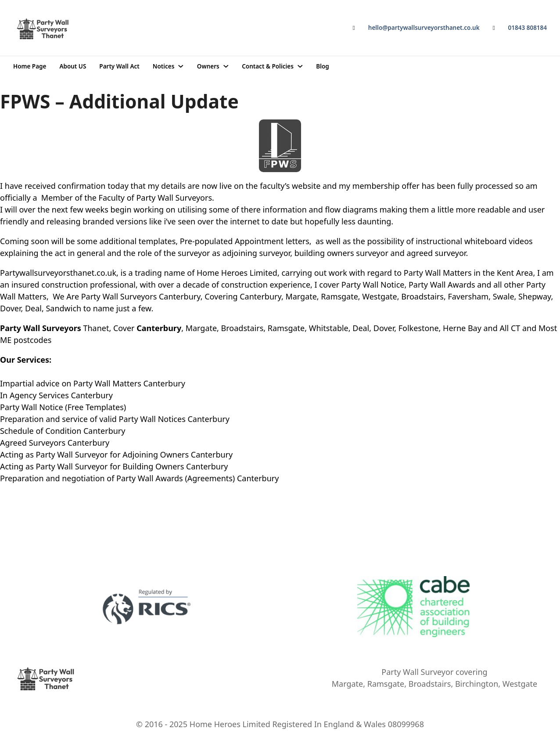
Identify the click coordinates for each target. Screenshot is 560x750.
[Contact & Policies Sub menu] (300, 66)
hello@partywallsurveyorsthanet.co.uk (424, 28)
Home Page (30, 66)
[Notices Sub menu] (181, 66)
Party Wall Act (119, 66)
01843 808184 (528, 28)
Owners (208, 66)
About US (73, 66)
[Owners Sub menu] (226, 66)
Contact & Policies (268, 66)
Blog (323, 66)
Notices (164, 66)
